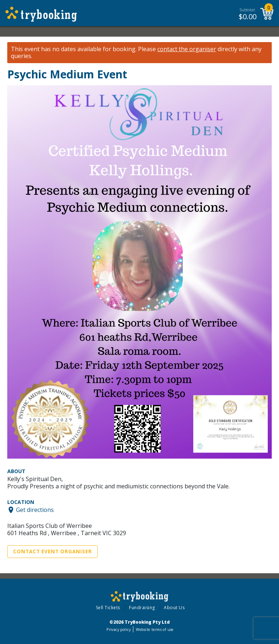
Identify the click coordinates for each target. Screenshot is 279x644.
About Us (174, 608)
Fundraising (142, 608)
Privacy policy (119, 629)
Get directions (35, 510)
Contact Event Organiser (52, 551)
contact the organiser (187, 49)
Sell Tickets (108, 608)
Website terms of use (155, 629)
